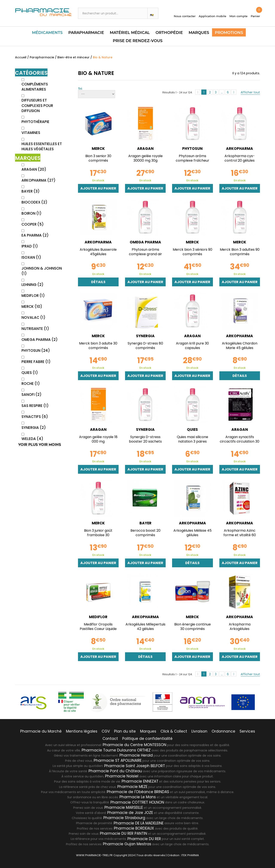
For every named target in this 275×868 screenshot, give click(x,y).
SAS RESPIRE (35, 406)
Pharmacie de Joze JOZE (130, 812)
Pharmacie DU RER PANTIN (124, 833)
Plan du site (125, 731)
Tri (80, 88)
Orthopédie (169, 33)
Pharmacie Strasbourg (124, 818)
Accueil (21, 57)
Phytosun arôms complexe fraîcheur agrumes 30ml (192, 160)
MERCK (32, 307)
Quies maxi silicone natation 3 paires (192, 439)
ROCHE (31, 384)
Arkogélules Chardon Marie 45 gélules (240, 346)
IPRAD (30, 246)
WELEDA (32, 439)
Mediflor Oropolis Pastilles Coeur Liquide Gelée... (98, 629)
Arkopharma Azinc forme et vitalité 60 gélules (240, 535)
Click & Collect (174, 731)
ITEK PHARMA (190, 855)
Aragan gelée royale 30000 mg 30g (145, 158)
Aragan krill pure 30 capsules (192, 346)
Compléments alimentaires (35, 87)
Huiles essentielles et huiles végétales (42, 146)
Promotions (229, 33)
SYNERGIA (34, 428)
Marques (199, 33)
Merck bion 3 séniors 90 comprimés (192, 252)
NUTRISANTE (35, 329)
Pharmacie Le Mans (138, 797)
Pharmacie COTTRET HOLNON (137, 802)
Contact (110, 738)
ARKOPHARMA (38, 180)
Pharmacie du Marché (41, 731)
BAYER (31, 191)
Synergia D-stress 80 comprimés (145, 346)
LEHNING (32, 285)
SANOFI (31, 395)
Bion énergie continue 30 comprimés (192, 627)
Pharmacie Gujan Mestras (127, 844)
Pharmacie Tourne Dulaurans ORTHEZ (116, 750)
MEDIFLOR (33, 296)
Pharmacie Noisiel (122, 776)
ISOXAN (31, 257)
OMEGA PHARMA (40, 340)
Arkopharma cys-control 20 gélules (240, 158)
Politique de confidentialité (147, 738)
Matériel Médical (130, 33)
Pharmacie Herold (136, 755)
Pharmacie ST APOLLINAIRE (118, 760)
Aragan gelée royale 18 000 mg (98, 439)
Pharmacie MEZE (132, 786)
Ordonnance (223, 731)
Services (247, 731)
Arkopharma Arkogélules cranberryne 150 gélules (240, 629)
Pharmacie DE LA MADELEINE (139, 823)
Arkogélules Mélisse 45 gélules (192, 533)
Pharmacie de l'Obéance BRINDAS (138, 792)
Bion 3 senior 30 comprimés (98, 158)
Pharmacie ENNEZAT (140, 781)
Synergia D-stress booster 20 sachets (145, 439)
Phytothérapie (35, 122)
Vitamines (31, 133)
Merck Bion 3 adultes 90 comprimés (240, 252)
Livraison (199, 731)
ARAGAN (34, 169)
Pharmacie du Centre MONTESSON (134, 745)
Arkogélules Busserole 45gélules (98, 252)
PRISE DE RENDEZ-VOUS (138, 41)
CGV (106, 731)
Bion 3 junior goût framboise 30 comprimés (98, 535)
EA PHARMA (35, 235)
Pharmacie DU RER (144, 838)
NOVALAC (33, 317)
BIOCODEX (34, 202)
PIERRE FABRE (36, 362)
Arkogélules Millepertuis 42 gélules (145, 627)
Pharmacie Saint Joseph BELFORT (135, 766)
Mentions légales (82, 731)
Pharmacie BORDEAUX (134, 828)
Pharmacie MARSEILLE (124, 807)
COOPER (33, 224)
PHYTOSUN (36, 351)
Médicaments (47, 33)
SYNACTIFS (35, 417)
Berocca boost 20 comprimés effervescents (145, 535)
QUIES (30, 373)
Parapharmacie (86, 33)
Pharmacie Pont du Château (115, 771)
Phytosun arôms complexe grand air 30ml (145, 254)
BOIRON (31, 213)
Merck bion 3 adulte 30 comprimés (98, 346)
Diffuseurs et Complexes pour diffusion (37, 105)
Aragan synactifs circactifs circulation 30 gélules (240, 441)
